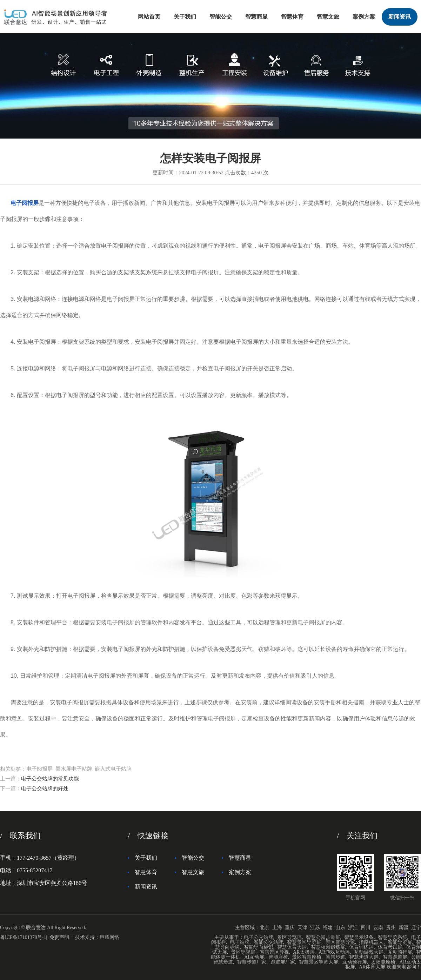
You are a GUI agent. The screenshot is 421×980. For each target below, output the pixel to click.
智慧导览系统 (393, 937)
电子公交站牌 (259, 937)
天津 (302, 928)
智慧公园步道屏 (323, 937)
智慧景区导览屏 (304, 942)
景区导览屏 (289, 937)
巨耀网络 (109, 937)
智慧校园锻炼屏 (328, 947)
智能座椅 (278, 957)
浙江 (353, 928)
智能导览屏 (400, 942)
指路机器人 (371, 942)
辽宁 (416, 928)
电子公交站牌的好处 (45, 788)
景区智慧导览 (340, 942)
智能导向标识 (259, 947)
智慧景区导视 (274, 952)
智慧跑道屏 (395, 957)
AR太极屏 (304, 952)
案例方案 (364, 17)
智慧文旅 (328, 17)
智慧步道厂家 (252, 962)
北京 (265, 928)
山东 (340, 928)
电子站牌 (240, 942)
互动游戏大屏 (369, 952)
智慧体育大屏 (292, 947)
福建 (328, 928)
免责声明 (59, 937)
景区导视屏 (243, 952)
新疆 (403, 928)
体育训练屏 (361, 947)
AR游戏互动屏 (334, 952)
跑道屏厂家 (283, 962)
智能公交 (221, 17)
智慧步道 (335, 957)
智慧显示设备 (359, 937)
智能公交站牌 (268, 942)
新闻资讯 (400, 17)
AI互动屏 (254, 957)
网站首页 (149, 17)
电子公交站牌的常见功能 (50, 779)
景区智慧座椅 (307, 957)
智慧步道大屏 (364, 957)
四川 (366, 928)
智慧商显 (256, 17)
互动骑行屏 (400, 952)
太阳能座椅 (383, 962)
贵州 (391, 928)
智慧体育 (292, 17)
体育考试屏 (390, 947)
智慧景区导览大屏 (319, 962)
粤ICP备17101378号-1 (23, 937)
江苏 (315, 928)
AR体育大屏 (372, 967)
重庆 (290, 928)
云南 (378, 928)
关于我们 (185, 17)
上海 (277, 928)
